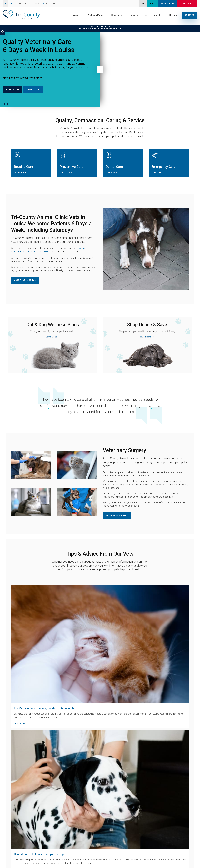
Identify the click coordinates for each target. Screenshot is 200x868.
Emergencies (187, 3)
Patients (157, 15)
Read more (21, 661)
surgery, (20, 254)
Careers (173, 15)
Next (100, 69)
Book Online (168, 3)
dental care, (30, 254)
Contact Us (63, 749)
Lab (145, 15)
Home (61, 836)
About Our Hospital (25, 283)
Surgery (134, 15)
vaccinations (43, 254)
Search (51, 863)
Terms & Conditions (39, 863)
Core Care (116, 15)
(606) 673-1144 (51, 3)
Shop (152, 3)
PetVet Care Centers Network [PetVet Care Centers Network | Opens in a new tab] (181, 865)
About (76, 15)
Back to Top (59, 863)
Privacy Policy (14, 863)
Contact (189, 15)
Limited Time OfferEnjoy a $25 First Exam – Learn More (99, 27)
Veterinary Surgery (117, 518)
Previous (7, 411)
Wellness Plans (95, 15)
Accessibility (25, 863)
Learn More (21, 174)
